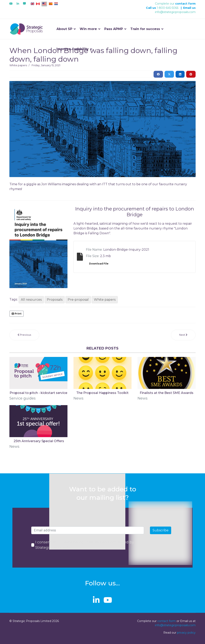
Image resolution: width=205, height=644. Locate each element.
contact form (185, 4)
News (78, 398)
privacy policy (186, 633)
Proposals (55, 300)
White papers (18, 65)
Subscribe (161, 530)
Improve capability (73, 49)
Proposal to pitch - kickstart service (38, 393)
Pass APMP (114, 29)
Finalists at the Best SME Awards (167, 393)
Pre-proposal (78, 300)
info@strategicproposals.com (175, 12)
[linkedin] (96, 600)
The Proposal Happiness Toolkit (102, 393)
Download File (99, 264)
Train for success (145, 29)
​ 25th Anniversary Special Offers (38, 441)
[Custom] (24, 4)
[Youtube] (11, 4)
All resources (31, 300)
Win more (88, 29)
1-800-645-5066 (168, 8)
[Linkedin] (18, 4)
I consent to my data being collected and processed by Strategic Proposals (85, 545)
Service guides (23, 398)
